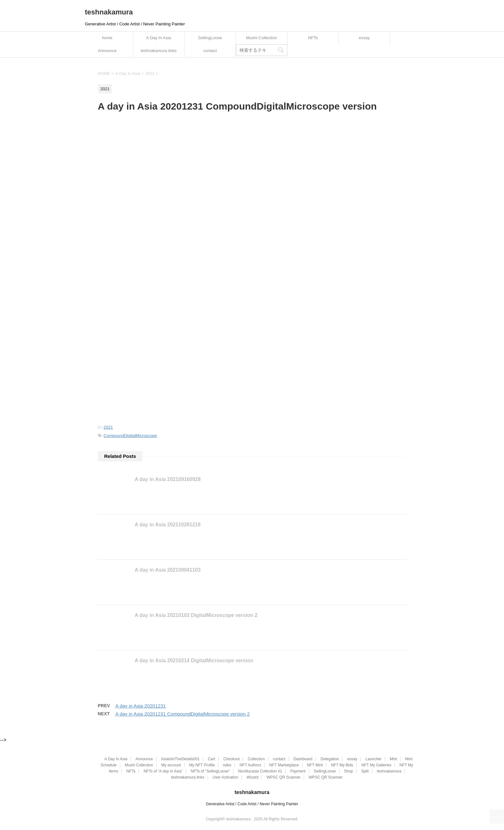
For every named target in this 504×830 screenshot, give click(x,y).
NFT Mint (315, 765)
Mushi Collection (261, 38)
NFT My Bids (342, 765)
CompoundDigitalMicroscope (130, 436)
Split (365, 771)
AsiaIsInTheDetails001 (180, 759)
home (107, 38)
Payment (298, 771)
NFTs (313, 38)
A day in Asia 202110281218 (168, 525)
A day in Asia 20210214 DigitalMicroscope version (194, 660)
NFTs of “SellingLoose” (210, 771)
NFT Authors (250, 765)
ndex (227, 765)
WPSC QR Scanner (283, 777)
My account (171, 765)
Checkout (232, 759)
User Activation (225, 777)
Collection (256, 759)
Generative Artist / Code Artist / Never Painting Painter (252, 804)
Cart (212, 759)
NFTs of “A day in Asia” (163, 771)
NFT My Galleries (376, 765)
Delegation (330, 759)
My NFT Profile (202, 765)
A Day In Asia (159, 38)
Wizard (252, 777)
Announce (107, 51)
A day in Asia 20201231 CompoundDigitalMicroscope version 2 (183, 714)
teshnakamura (109, 12)
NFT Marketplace (284, 765)
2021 (108, 427)
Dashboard (303, 759)
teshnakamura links (159, 51)
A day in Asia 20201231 (141, 706)
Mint (393, 759)
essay (364, 38)
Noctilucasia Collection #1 (260, 771)
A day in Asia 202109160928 (168, 479)
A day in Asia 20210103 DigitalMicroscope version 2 (196, 615)
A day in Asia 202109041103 (168, 570)
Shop (348, 771)
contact (210, 51)
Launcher (373, 759)
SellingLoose (210, 38)
